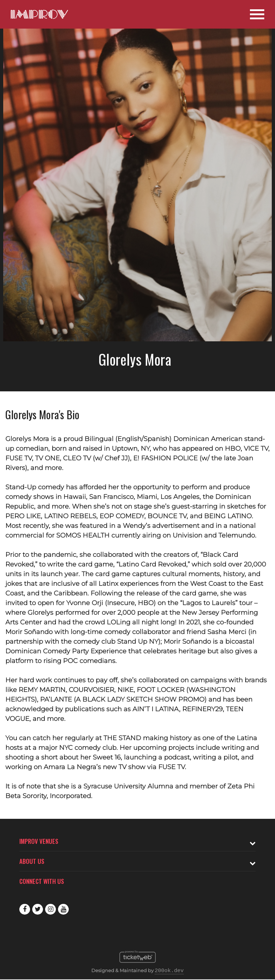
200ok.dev (169, 971)
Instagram (50, 909)
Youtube (63, 909)
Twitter (38, 909)
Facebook (25, 909)
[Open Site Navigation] (257, 14)
